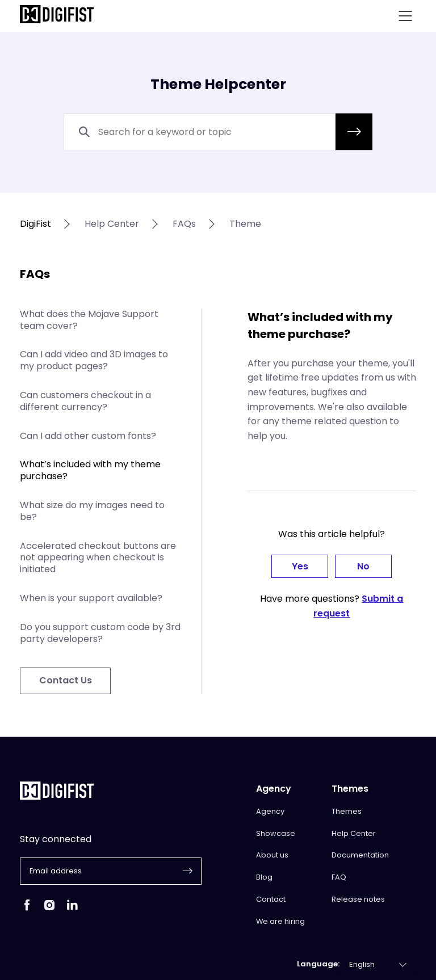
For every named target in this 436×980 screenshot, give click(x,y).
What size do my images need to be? (92, 511)
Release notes (358, 899)
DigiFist (35, 224)
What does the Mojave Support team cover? (89, 320)
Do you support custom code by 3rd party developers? (100, 633)
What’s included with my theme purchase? (90, 470)
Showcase (276, 833)
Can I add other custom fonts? (88, 436)
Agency (270, 811)
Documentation (360, 855)
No (363, 566)
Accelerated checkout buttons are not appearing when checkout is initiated (98, 558)
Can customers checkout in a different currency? (85, 401)
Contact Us (66, 680)
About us (272, 855)
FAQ (339, 877)
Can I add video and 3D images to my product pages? (94, 360)
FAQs (184, 224)
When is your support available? (91, 598)
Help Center (354, 833)
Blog (264, 877)
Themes (347, 811)
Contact (271, 899)
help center (112, 224)
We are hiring (280, 921)
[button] (354, 132)
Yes (300, 566)
